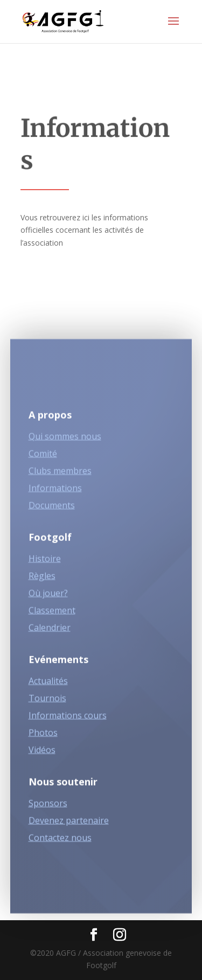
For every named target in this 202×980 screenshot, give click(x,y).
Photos (43, 736)
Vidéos (42, 753)
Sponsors (48, 807)
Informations (55, 491)
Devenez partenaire (69, 824)
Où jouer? (48, 596)
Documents (52, 509)
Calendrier (50, 631)
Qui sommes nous (65, 440)
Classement (52, 614)
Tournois (47, 701)
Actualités (48, 684)
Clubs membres (60, 474)
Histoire (45, 562)
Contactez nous (60, 841)
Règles (42, 579)
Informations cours (68, 719)
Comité (43, 457)
